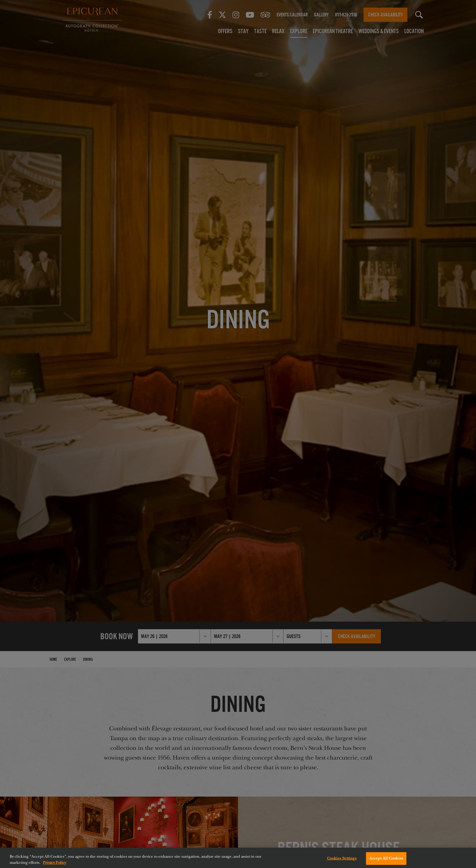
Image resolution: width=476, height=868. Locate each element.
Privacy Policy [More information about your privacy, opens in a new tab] (54, 865)
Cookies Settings (342, 860)
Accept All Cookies (386, 860)
